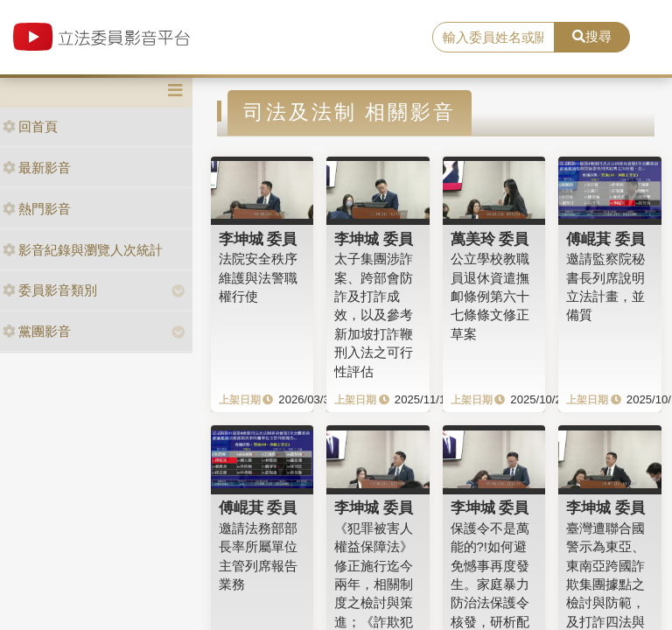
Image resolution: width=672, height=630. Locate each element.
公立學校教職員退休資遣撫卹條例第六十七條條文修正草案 (490, 296)
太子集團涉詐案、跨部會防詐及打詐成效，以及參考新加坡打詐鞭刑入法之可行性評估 (374, 315)
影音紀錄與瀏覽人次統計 (83, 250)
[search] (493, 38)
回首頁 (30, 126)
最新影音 (37, 168)
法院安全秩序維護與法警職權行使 (258, 277)
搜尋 (592, 36)
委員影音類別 (50, 290)
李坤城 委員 (258, 239)
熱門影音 (37, 209)
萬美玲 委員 (490, 239)
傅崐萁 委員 (605, 239)
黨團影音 (37, 331)
